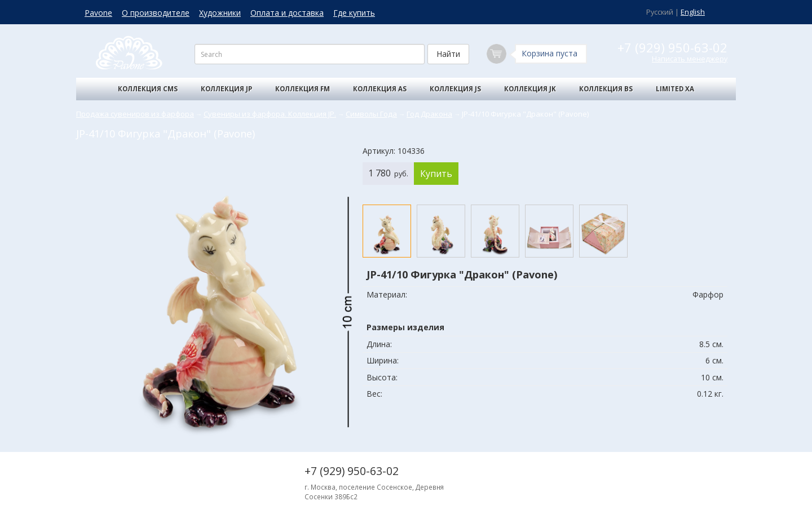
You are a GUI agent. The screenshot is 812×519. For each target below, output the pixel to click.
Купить (436, 174)
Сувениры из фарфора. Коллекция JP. (270, 114)
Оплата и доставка (287, 13)
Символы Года (371, 114)
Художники (220, 13)
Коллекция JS (455, 89)
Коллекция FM (303, 89)
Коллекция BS (606, 89)
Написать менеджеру (690, 59)
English (693, 12)
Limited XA (675, 89)
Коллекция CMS (148, 89)
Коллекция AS (380, 89)
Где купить (354, 13)
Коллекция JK (530, 89)
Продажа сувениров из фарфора (135, 114)
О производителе (156, 13)
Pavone (98, 13)
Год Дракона (429, 114)
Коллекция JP (226, 89)
